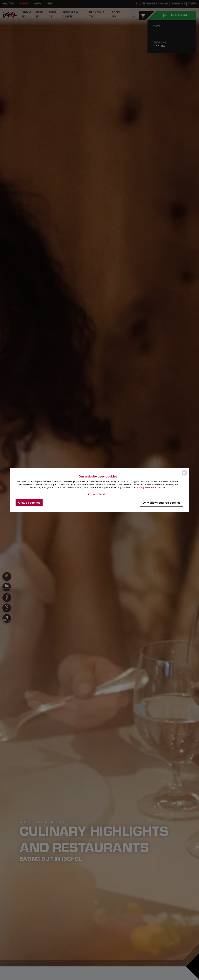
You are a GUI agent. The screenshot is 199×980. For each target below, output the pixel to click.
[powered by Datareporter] (184, 475)
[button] (97, 494)
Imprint (162, 487)
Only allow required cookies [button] (162, 503)
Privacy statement (146, 487)
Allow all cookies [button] (29, 503)
